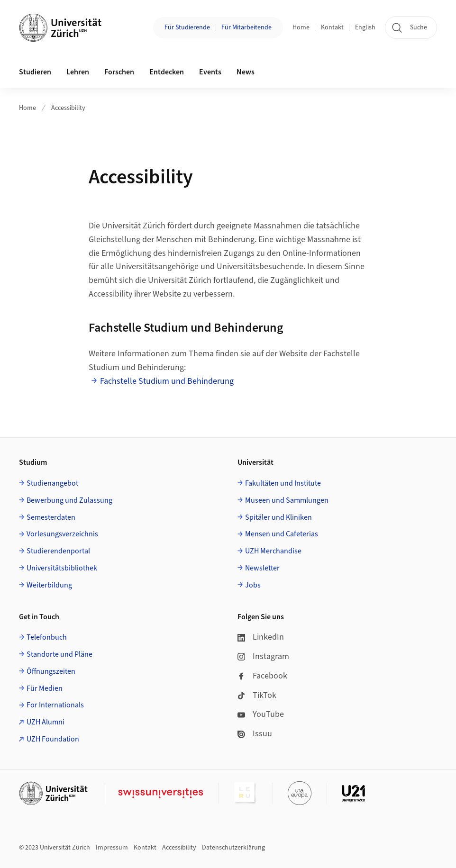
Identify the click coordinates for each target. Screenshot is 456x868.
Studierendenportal (58, 551)
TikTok (257, 695)
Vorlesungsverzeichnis (62, 534)
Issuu (255, 734)
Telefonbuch (47, 637)
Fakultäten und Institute (283, 483)
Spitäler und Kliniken (278, 517)
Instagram (263, 656)
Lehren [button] (78, 72)
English (365, 27)
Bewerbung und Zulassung (69, 500)
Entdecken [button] (167, 72)
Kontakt (332, 27)
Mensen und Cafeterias (282, 534)
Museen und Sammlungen (287, 500)
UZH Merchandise (273, 551)
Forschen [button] (119, 72)
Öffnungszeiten (51, 671)
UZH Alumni (46, 722)
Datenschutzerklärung (233, 848)
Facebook (262, 676)
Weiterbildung (49, 585)
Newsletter (262, 568)
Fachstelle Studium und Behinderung (167, 381)
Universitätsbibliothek (62, 568)
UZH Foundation (53, 739)
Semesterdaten (51, 517)
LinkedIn (261, 637)
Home (301, 27)
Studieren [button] (35, 72)
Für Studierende (187, 27)
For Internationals (55, 705)
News (246, 72)
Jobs (253, 585)
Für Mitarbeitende (246, 27)
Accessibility (68, 108)
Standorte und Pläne (59, 654)
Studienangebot (52, 483)
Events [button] (210, 72)
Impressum (112, 848)
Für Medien (45, 688)
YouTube (261, 714)
